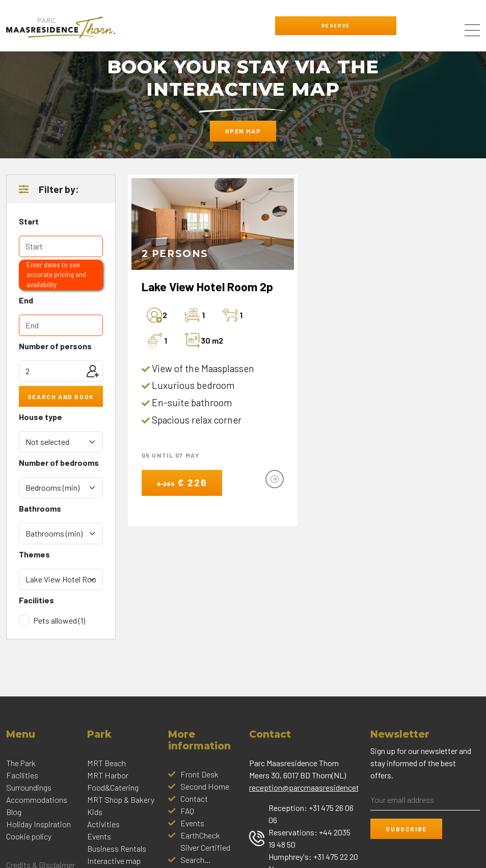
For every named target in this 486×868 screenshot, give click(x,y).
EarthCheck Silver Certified (205, 841)
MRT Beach (106, 763)
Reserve (336, 25)
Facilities (22, 775)
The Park (21, 763)
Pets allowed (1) (59, 620)
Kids (95, 812)
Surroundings (29, 787)
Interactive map (114, 861)
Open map (243, 131)
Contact (194, 799)
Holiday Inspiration (38, 824)
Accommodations (37, 800)
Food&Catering (113, 787)
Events (99, 836)
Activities (103, 824)
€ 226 (182, 482)
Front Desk (199, 774)
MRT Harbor (108, 775)
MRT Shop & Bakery (121, 800)
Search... (195, 860)
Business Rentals (117, 848)
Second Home (205, 786)
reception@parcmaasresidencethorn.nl (316, 787)
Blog (14, 812)
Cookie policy (29, 836)
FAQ (187, 811)
